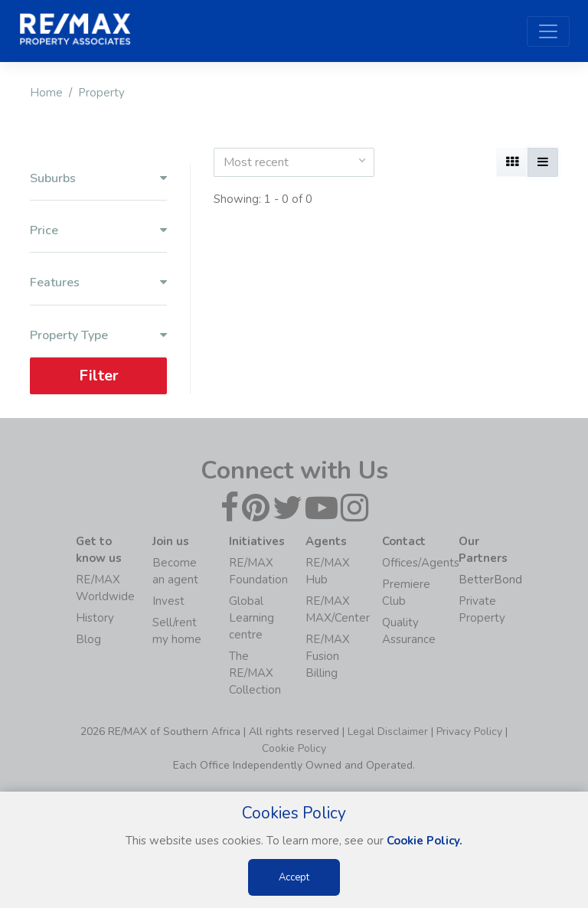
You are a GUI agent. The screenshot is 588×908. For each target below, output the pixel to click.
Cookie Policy (294, 748)
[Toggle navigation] (548, 31)
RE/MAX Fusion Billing (328, 656)
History (95, 618)
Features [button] (98, 283)
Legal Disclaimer (388, 732)
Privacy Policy (469, 732)
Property (101, 93)
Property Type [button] (98, 336)
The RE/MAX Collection (255, 673)
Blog (88, 639)
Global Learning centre (252, 618)
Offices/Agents (421, 563)
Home (46, 93)
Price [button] (98, 231)
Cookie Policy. (425, 841)
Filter (99, 376)
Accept (294, 877)
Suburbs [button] (98, 179)
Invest (168, 601)
